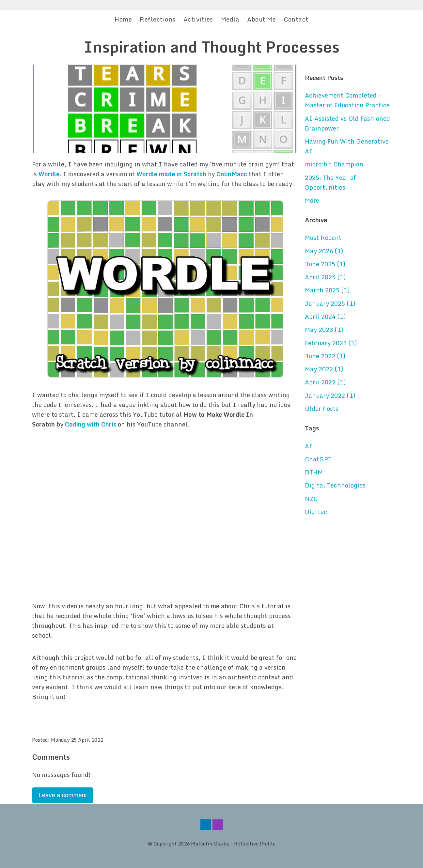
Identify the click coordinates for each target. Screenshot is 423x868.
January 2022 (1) (330, 395)
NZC (311, 499)
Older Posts (322, 409)
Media (230, 19)
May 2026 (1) (324, 251)
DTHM (314, 472)
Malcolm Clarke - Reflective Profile (233, 844)
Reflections (158, 19)
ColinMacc (232, 174)
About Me (261, 19)
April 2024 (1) (325, 317)
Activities (198, 19)
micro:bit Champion (334, 164)
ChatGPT (318, 459)
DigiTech (318, 512)
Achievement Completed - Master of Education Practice (347, 100)
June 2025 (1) (325, 264)
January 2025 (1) (330, 303)
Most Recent (323, 238)
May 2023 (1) (324, 330)
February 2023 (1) (331, 343)
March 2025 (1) (327, 290)
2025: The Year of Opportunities (330, 182)
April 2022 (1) (325, 382)
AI (309, 446)
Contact (296, 19)
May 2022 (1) (324, 369)
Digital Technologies (335, 485)
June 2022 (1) (325, 356)
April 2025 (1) (325, 277)
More (312, 200)
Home (123, 19)
